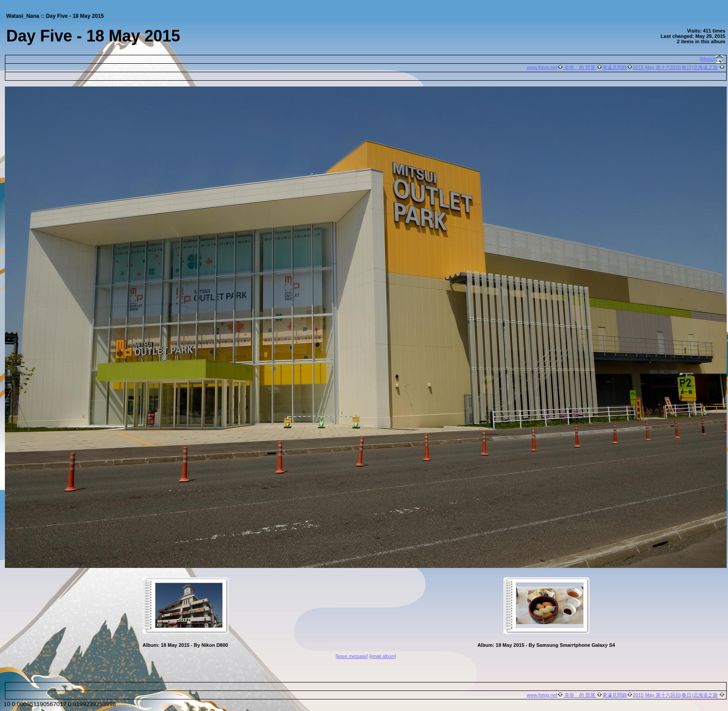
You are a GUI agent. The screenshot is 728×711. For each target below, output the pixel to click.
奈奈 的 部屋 (580, 67)
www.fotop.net (542, 67)
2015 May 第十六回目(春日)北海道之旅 (675, 67)
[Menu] (708, 59)
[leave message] (352, 656)
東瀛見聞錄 (615, 67)
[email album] (382, 656)
